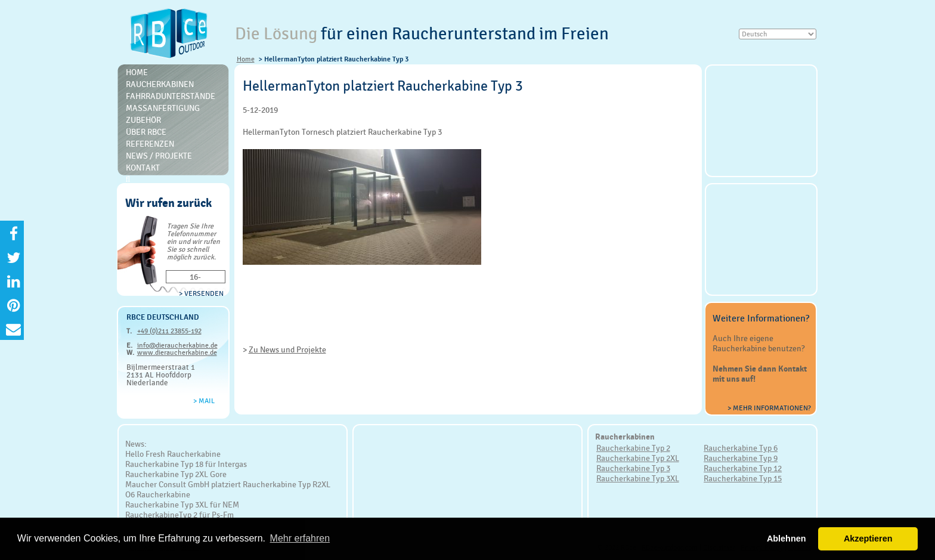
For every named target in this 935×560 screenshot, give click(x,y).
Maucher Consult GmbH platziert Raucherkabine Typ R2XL (228, 484)
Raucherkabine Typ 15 (743, 478)
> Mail (204, 401)
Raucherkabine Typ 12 (743, 468)
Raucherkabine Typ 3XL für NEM (182, 505)
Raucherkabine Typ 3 (633, 468)
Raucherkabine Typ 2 (633, 448)
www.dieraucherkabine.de (177, 352)
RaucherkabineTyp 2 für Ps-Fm (179, 515)
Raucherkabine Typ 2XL (638, 458)
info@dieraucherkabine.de (177, 345)
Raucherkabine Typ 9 (741, 458)
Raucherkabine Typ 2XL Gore (176, 474)
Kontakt (143, 168)
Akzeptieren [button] (868, 539)
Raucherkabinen (160, 84)
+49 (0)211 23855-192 (169, 331)
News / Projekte (159, 156)
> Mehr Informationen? (769, 408)
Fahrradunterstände (171, 96)
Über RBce (146, 132)
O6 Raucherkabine (158, 494)
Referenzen (150, 144)
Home (246, 59)
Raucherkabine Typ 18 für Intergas (186, 464)
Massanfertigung (163, 108)
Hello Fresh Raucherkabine (173, 454)
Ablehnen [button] (787, 539)
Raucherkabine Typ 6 (741, 448)
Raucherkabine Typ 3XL (638, 478)
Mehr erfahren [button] (300, 538)
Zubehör (143, 120)
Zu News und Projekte (287, 349)
